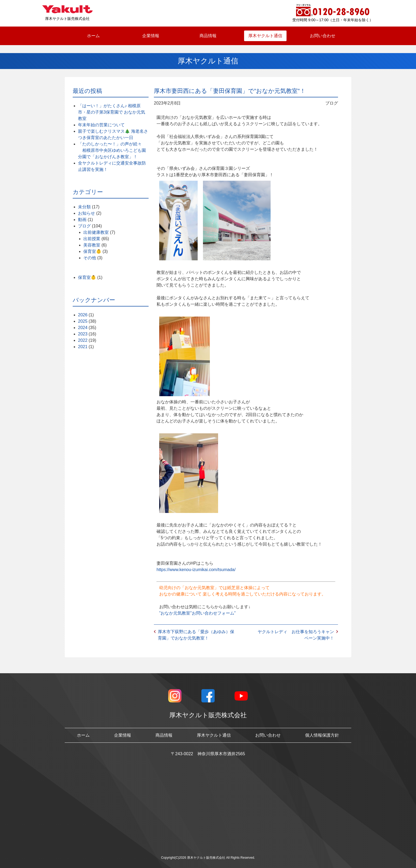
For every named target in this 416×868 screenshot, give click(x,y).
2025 (83, 321)
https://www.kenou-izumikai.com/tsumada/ (196, 570)
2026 (83, 315)
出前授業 (92, 239)
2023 (83, 334)
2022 (83, 340)
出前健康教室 (96, 232)
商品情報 (208, 36)
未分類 (84, 207)
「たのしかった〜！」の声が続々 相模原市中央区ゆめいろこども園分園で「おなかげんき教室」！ (112, 150)
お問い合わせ (323, 36)
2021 (83, 347)
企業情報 (151, 36)
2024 (83, 328)
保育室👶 (92, 251)
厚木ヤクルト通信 (265, 36)
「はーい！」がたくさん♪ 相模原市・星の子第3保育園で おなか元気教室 (112, 112)
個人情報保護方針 (322, 735)
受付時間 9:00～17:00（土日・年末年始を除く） (333, 20)
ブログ (84, 226)
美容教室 (92, 245)
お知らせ (86, 213)
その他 (90, 258)
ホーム (93, 36)
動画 (82, 220)
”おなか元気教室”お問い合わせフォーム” (197, 613)
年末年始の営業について (101, 125)
